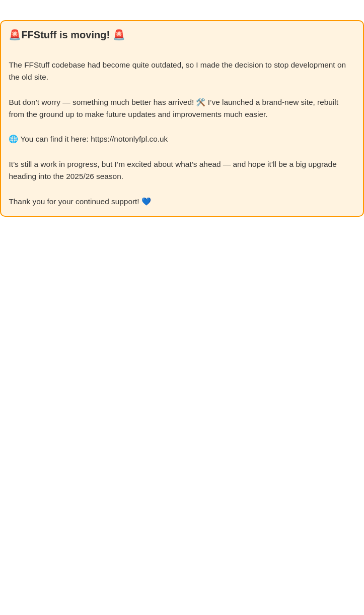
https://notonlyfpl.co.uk (129, 139)
